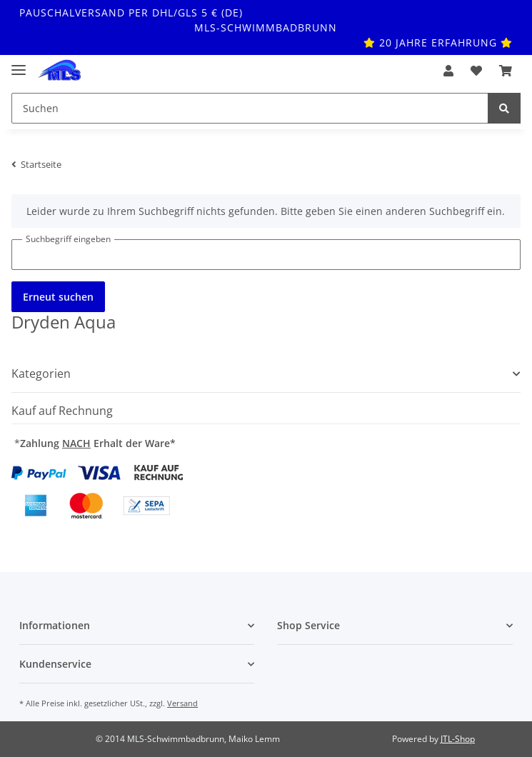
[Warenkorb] (506, 71)
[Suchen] (250, 108)
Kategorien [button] (41, 374)
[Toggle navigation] (19, 64)
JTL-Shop (458, 739)
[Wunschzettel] (476, 71)
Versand (182, 703)
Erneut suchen (58, 297)
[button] (448, 71)
